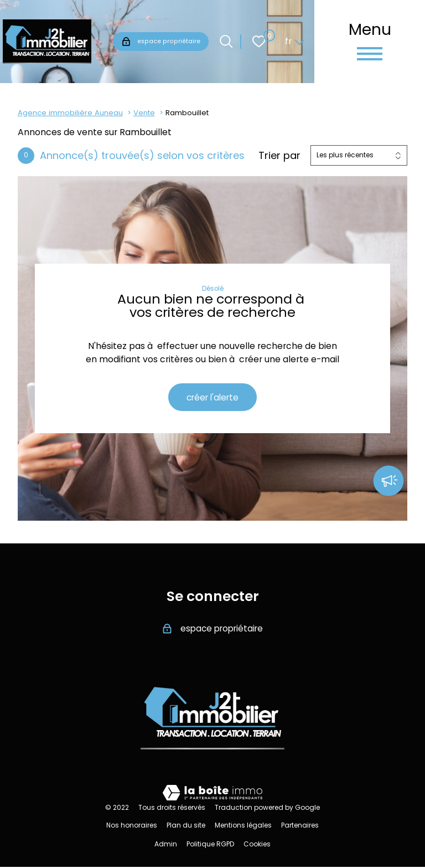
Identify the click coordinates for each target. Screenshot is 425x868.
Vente (144, 113)
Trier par (279, 156)
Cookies (257, 845)
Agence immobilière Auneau (70, 113)
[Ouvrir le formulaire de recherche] (226, 41)
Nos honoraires (132, 826)
